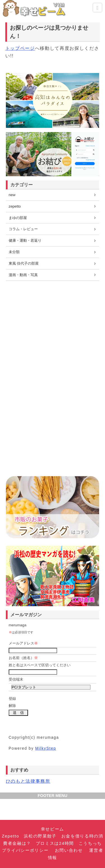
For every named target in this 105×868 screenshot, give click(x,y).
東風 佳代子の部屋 (24, 263)
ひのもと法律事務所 (28, 781)
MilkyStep (46, 748)
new (12, 195)
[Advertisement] (53, 323)
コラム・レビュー (23, 229)
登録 (12, 699)
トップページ (20, 48)
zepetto (15, 206)
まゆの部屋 (18, 218)
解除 (12, 706)
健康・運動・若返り (25, 240)
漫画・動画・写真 (23, 275)
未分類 (14, 252)
